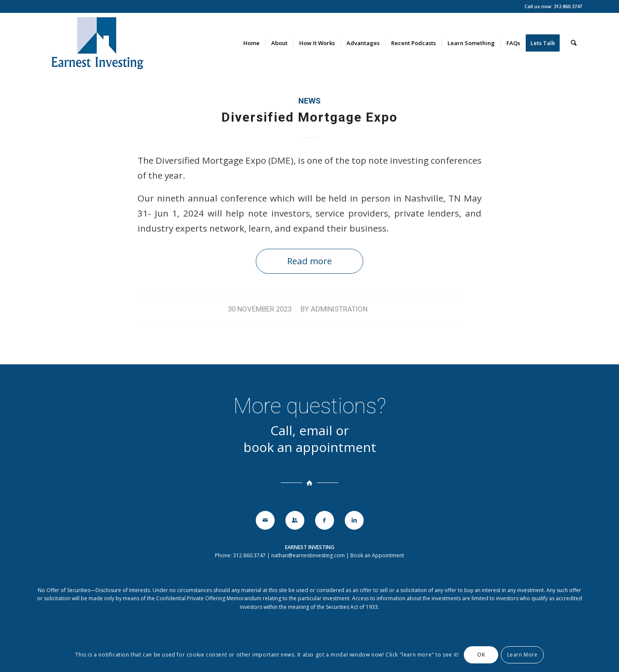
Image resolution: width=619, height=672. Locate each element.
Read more (309, 261)
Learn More (522, 655)
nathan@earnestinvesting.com (308, 555)
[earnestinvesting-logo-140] (97, 43)
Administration (339, 309)
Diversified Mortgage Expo (309, 117)
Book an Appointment (377, 555)
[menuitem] (251, 43)
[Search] (574, 43)
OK (481, 655)
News (309, 101)
